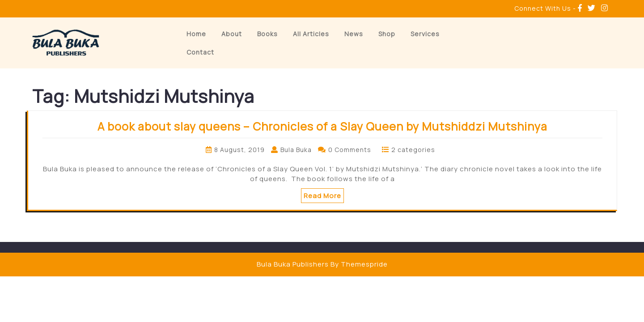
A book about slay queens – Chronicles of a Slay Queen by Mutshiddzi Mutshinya (322, 126)
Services (425, 34)
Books (267, 34)
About (232, 34)
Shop (387, 34)
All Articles (311, 34)
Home (196, 34)
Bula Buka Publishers (293, 264)
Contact (200, 52)
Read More (322, 196)
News (354, 34)
